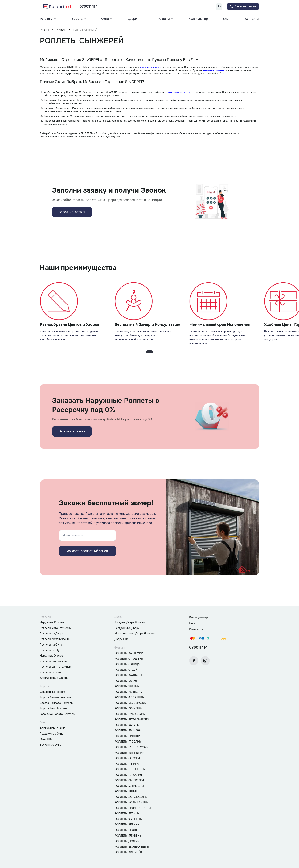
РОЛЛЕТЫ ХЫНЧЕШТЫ (129, 786)
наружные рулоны (213, 70)
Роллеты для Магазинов (55, 667)
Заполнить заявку (72, 212)
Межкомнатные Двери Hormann (135, 634)
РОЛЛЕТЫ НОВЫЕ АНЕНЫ (131, 802)
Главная (44, 30)
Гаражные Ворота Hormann (57, 714)
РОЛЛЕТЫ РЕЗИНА (127, 825)
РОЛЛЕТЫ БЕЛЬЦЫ (127, 813)
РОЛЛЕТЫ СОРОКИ (127, 758)
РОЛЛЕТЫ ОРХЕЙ (126, 670)
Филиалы (61, 30)
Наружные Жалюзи (52, 656)
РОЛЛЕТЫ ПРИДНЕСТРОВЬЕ (133, 808)
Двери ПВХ (121, 639)
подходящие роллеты (177, 92)
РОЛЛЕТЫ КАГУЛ (126, 681)
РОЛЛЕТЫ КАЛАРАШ (128, 725)
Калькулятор (198, 19)
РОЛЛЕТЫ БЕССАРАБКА (130, 703)
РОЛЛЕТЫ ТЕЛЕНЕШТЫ (130, 769)
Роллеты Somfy (50, 650)
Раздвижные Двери (127, 628)
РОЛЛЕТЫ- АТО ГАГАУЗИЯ (131, 747)
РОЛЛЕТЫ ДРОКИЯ (127, 841)
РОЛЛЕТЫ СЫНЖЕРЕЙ (129, 780)
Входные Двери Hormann (130, 622)
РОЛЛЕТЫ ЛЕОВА (126, 830)
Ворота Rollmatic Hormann (56, 703)
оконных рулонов (151, 67)
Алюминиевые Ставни (54, 678)
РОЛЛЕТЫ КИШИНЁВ (128, 852)
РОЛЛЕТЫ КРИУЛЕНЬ (129, 708)
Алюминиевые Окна (53, 728)
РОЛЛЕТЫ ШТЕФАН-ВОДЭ (132, 719)
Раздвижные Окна (52, 734)
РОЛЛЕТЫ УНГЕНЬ (127, 686)
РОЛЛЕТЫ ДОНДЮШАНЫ (131, 797)
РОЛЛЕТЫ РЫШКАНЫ (129, 692)
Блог (226, 19)
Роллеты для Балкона (54, 661)
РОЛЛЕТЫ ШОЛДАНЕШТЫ (132, 847)
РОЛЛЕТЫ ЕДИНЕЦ (127, 791)
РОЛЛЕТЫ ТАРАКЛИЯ (128, 775)
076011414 (88, 6)
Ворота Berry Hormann (54, 708)
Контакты (252, 19)
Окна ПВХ (46, 739)
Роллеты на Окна (51, 645)
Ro (219, 6)
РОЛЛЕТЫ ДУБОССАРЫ (130, 714)
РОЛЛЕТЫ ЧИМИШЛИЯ (129, 753)
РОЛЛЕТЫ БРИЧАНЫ (128, 731)
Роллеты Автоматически (56, 628)
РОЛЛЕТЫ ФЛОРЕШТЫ (129, 697)
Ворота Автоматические (55, 697)
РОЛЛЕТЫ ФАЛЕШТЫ (128, 819)
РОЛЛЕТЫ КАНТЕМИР (129, 653)
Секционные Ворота (53, 692)
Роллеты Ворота (50, 672)
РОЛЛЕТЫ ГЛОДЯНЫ (128, 742)
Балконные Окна (51, 745)
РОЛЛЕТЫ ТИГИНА (127, 764)
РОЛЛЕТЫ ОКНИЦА (127, 664)
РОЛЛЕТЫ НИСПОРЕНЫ (130, 736)
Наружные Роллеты (53, 622)
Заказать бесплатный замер (88, 551)
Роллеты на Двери (52, 634)
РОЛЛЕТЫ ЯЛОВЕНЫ (128, 836)
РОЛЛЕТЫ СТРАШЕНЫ (129, 659)
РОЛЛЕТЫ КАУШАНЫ (128, 675)
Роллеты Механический (55, 639)
